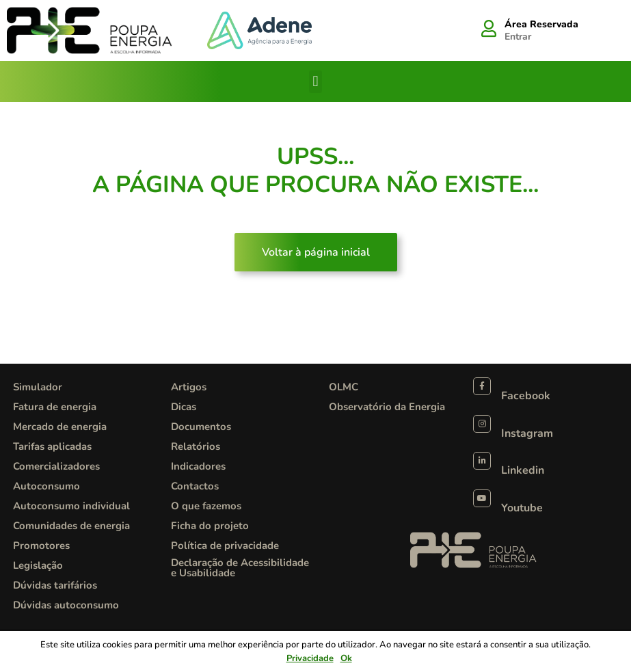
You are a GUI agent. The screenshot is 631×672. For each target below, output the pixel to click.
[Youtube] (482, 498)
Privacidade (310, 658)
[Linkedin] (482, 461)
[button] (315, 82)
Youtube (522, 508)
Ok (346, 658)
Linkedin (523, 470)
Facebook (526, 396)
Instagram (527, 433)
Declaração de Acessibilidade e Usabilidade (240, 568)
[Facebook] (482, 386)
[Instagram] (482, 424)
